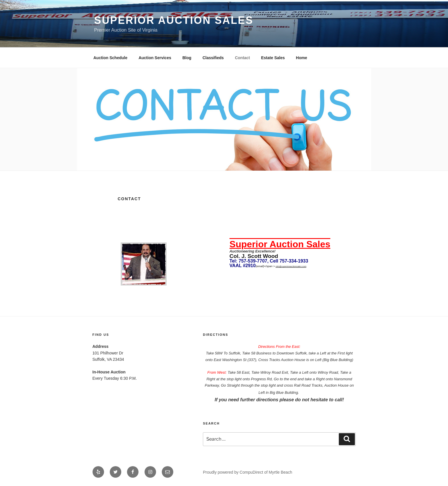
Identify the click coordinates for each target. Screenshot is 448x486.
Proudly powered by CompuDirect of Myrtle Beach (247, 472)
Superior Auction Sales (174, 20)
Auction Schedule (110, 58)
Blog (187, 58)
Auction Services (155, 58)
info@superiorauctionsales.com (291, 266)
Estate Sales (273, 58)
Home (302, 58)
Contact (242, 58)
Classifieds (213, 58)
